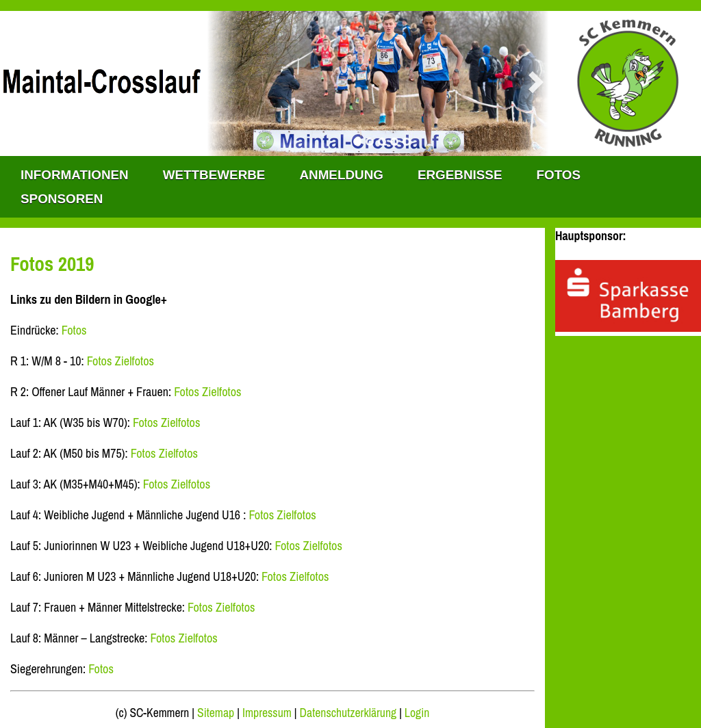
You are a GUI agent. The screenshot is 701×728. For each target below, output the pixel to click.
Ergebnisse (460, 175)
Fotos (558, 175)
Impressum (267, 713)
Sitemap (216, 713)
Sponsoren (62, 199)
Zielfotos (135, 361)
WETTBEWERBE (214, 175)
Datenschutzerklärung (348, 713)
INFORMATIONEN (75, 175)
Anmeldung (341, 175)
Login (417, 713)
